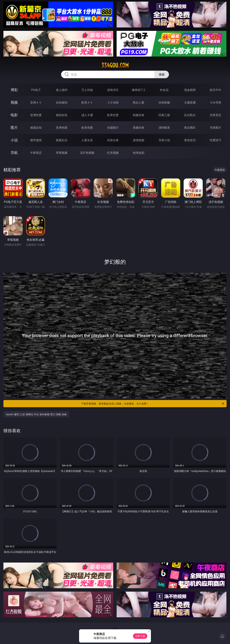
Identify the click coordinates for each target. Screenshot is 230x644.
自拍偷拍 (62, 102)
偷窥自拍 (36, 128)
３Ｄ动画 (113, 102)
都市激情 (36, 140)
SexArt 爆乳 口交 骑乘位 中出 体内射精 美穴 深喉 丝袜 (36, 414)
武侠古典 (113, 140)
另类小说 (164, 140)
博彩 (14, 90)
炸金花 (164, 90)
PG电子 (36, 90)
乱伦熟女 (190, 115)
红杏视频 (113, 153)
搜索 (162, 74)
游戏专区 (113, 90)
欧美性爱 (113, 115)
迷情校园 (139, 140)
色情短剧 (139, 153)
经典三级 (164, 115)
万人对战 (87, 90)
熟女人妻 (139, 102)
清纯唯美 (164, 128)
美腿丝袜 (139, 128)
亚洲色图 (62, 128)
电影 (14, 115)
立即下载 (140, 636)
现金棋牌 (190, 90)
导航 (14, 153)
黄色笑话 (190, 140)
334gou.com (115, 65)
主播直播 (190, 102)
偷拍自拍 (62, 115)
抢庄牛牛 (215, 90)
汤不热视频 (87, 153)
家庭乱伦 (62, 140)
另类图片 (215, 128)
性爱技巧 (215, 140)
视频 (14, 102)
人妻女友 (87, 140)
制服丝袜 (139, 115)
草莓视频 (62, 153)
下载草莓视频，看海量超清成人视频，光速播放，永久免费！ (153, 404)
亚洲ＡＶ (36, 102)
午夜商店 (36, 153)
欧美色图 (87, 128)
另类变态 (215, 115)
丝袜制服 (164, 102)
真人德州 (62, 90)
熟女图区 (190, 128)
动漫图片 (113, 128)
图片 (14, 127)
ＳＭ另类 (215, 102)
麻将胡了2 (138, 90)
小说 (14, 140)
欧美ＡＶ (87, 102)
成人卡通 (87, 115)
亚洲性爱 (36, 115)
